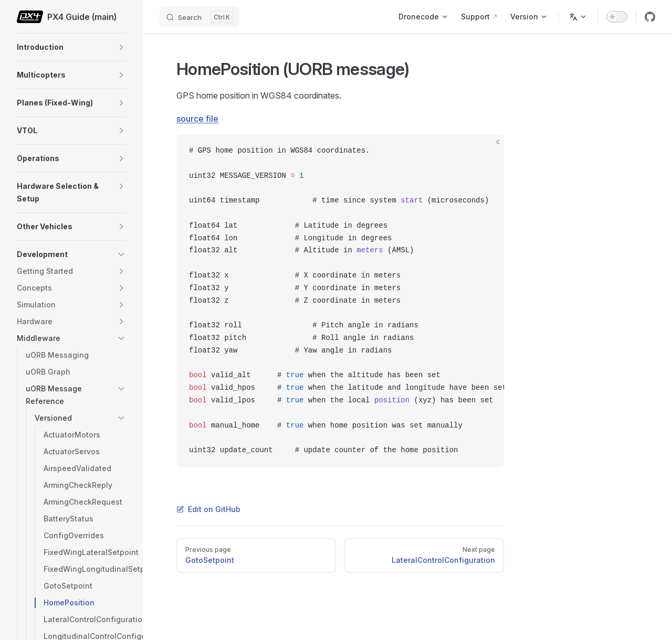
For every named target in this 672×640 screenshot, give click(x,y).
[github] (650, 17)
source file (197, 119)
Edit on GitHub (208, 509)
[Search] (199, 17)
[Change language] (578, 17)
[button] (121, 47)
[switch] (617, 17)
